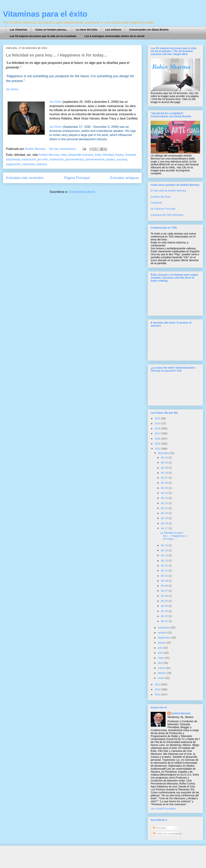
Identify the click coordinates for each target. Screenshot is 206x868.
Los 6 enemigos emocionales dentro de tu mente (115, 36)
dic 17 (165, 528)
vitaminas (28, 164)
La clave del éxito (87, 30)
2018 (158, 428)
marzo (162, 668)
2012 (158, 689)
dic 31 (165, 458)
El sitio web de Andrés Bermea (168, 191)
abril (161, 663)
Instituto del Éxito (161, 197)
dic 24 (165, 493)
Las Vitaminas (19, 30)
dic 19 (165, 518)
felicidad (108, 155)
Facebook (156, 203)
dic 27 (165, 478)
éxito (98, 155)
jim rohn (43, 159)
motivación (57, 159)
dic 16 (165, 545)
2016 (158, 439)
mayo (161, 658)
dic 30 (165, 463)
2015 (158, 444)
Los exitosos (113, 30)
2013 (158, 684)
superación (13, 164)
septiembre (165, 638)
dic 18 (165, 523)
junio (161, 653)
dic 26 (165, 483)
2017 (158, 433)
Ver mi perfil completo (163, 809)
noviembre (164, 628)
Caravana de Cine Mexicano (167, 215)
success (122, 159)
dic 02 (165, 616)
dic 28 (165, 473)
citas (64, 155)
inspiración (29, 159)
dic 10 (165, 576)
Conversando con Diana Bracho (149, 30)
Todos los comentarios (167, 834)
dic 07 (165, 591)
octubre (162, 633)
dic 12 (165, 566)
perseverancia (95, 159)
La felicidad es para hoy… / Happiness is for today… (57, 55)
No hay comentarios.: (64, 149)
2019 (158, 423)
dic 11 (165, 571)
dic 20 (165, 513)
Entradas (160, 828)
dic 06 (165, 596)
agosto (162, 643)
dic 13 (165, 561)
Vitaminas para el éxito (45, 14)
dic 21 (165, 508)
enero (161, 678)
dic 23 (165, 498)
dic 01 (165, 621)
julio (160, 648)
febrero (162, 673)
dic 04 (165, 606)
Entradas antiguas (124, 178)
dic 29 (165, 468)
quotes (110, 159)
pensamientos (75, 159)
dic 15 (165, 550)
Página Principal (77, 178)
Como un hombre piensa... (52, 30)
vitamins (42, 164)
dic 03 (165, 611)
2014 (158, 449)
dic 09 (165, 581)
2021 (158, 418)
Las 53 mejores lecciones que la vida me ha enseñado (43, 36)
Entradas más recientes (25, 178)
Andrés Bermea (49, 155)
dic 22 (165, 503)
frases (119, 155)
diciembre (164, 453)
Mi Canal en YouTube (163, 209)
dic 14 (165, 555)
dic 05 (165, 601)
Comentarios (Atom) (82, 192)
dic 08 (165, 586)
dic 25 (165, 488)
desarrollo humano (81, 155)
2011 (158, 694)
